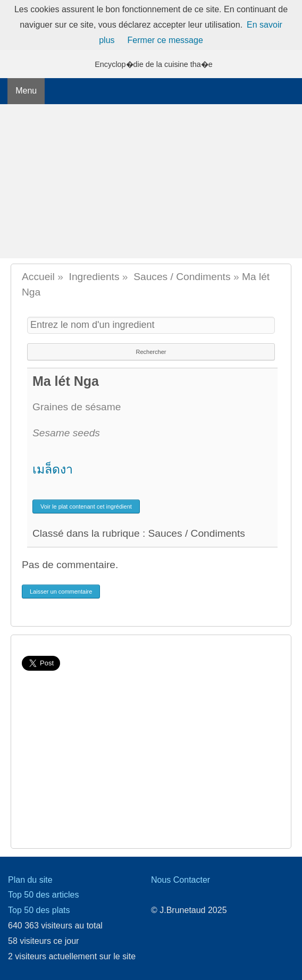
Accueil (38, 277)
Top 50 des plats (39, 910)
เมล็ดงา (53, 469)
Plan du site (30, 880)
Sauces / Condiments (182, 277)
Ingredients (94, 277)
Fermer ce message (165, 40)
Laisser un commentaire (61, 592)
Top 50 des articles (43, 895)
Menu (26, 91)
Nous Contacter (181, 880)
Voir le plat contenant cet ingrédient (86, 506)
